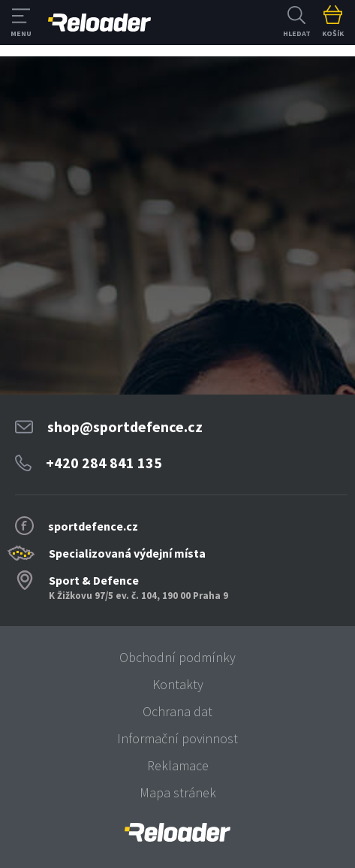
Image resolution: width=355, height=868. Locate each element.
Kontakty (178, 684)
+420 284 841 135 (104, 463)
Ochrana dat (177, 711)
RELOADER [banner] (99, 23)
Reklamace (178, 765)
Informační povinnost (177, 738)
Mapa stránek (178, 792)
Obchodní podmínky (177, 657)
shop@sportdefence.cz (125, 426)
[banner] (177, 832)
